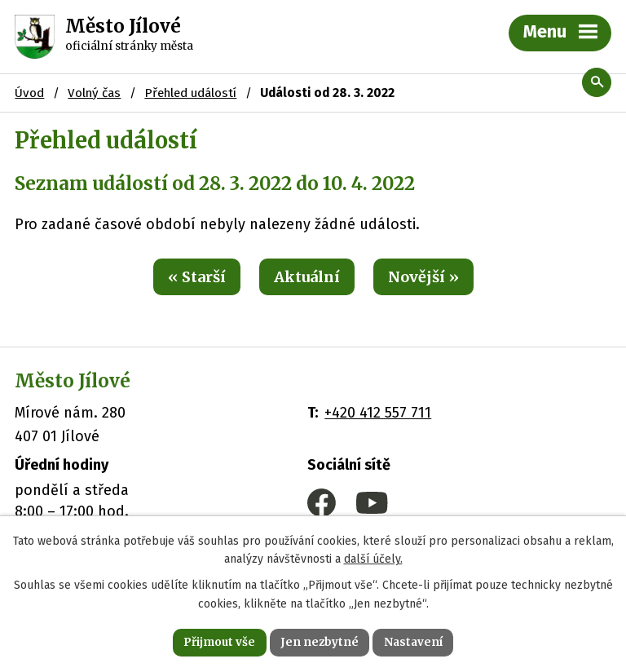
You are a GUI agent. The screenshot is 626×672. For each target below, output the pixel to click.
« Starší (197, 277)
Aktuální (307, 277)
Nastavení (416, 642)
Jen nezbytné (320, 642)
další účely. (373, 558)
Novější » (423, 277)
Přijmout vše (217, 642)
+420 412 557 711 (378, 413)
